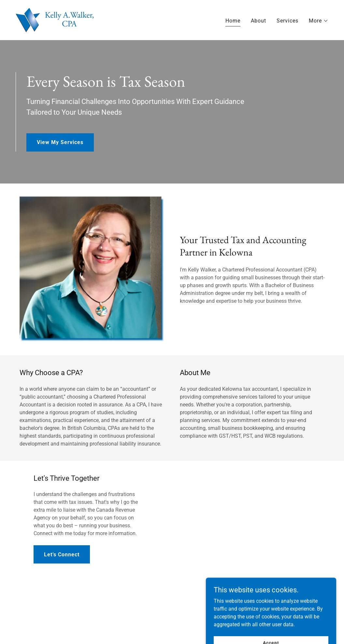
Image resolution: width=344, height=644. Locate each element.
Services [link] (287, 21)
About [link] (258, 21)
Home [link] (233, 21)
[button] (319, 21)
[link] (55, 20)
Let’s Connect (62, 555)
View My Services (60, 142)
